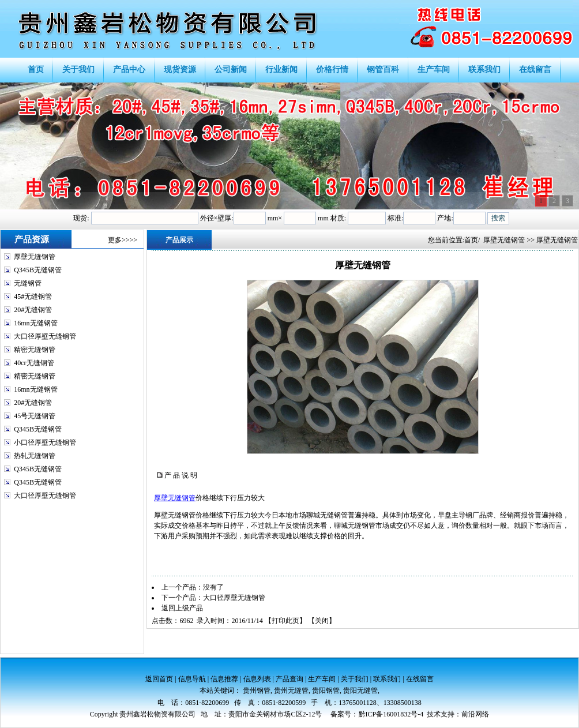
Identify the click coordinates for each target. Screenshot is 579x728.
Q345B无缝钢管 (38, 270)
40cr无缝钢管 (34, 363)
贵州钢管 (257, 691)
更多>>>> (123, 240)
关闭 (322, 621)
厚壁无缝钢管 (35, 257)
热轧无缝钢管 (35, 456)
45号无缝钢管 (35, 416)
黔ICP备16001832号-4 (391, 714)
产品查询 (289, 679)
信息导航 (192, 679)
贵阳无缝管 (360, 691)
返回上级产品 (182, 608)
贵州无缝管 (291, 691)
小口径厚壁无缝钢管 (45, 442)
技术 (434, 714)
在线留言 (420, 679)
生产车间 (322, 679)
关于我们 (355, 679)
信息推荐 (224, 679)
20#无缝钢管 (33, 310)
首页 (471, 240)
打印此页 (285, 621)
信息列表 (257, 679)
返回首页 (159, 679)
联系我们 (387, 679)
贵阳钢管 (326, 691)
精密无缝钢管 (35, 350)
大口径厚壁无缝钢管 (45, 336)
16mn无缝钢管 (35, 323)
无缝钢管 (28, 283)
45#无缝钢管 (33, 297)
